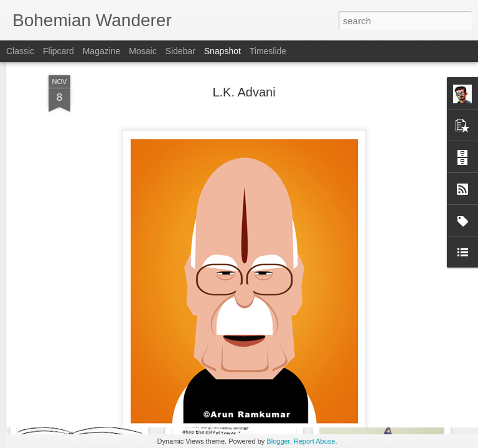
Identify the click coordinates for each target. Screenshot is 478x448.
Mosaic (143, 51)
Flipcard (59, 51)
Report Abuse (315, 441)
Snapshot (223, 51)
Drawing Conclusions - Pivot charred (259, 391)
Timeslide (268, 51)
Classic (20, 51)
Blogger (278, 441)
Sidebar (180, 51)
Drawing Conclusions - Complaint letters (115, 392)
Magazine (102, 51)
